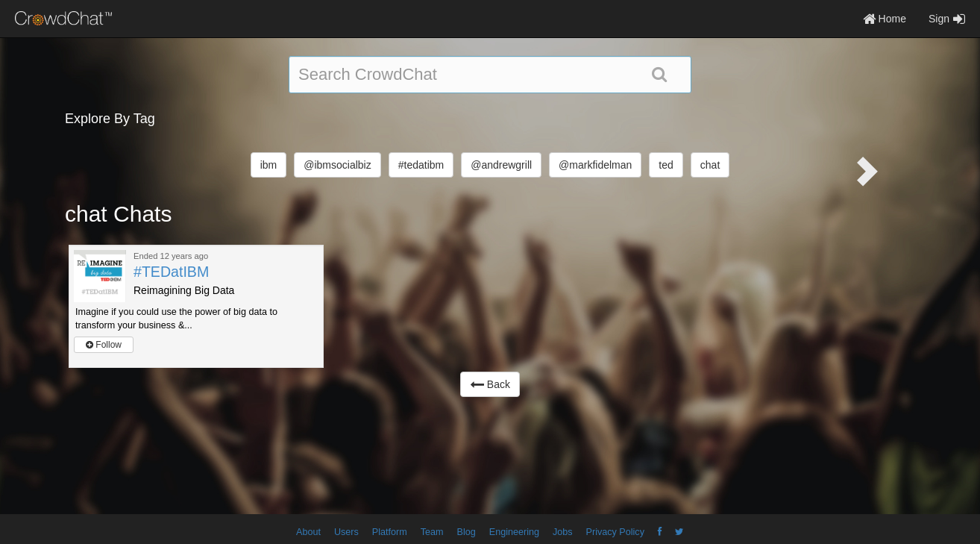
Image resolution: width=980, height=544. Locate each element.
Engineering (514, 532)
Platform (390, 532)
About (308, 532)
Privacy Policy (615, 532)
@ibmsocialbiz (337, 165)
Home (885, 19)
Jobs (563, 532)
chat (710, 165)
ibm (269, 165)
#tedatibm (421, 165)
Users (346, 532)
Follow (104, 345)
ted (666, 165)
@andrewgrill (501, 165)
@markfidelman (595, 165)
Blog (467, 532)
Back (490, 384)
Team (432, 532)
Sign (947, 19)
